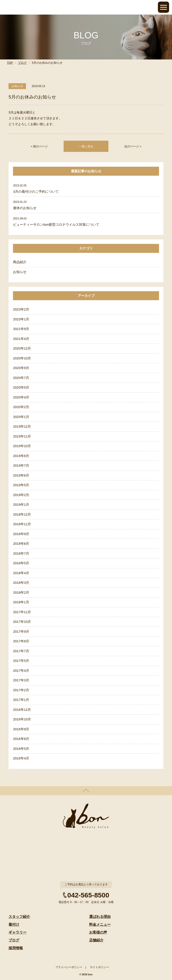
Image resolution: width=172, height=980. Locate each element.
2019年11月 (22, 436)
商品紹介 (20, 262)
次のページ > (133, 146)
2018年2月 (21, 592)
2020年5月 (21, 387)
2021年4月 (21, 339)
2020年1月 (21, 417)
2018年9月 (21, 534)
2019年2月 (21, 495)
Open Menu (163, 7)
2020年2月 (21, 407)
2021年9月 (21, 329)
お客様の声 (98, 932)
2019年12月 (22, 426)
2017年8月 (21, 641)
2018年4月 (21, 573)
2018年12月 (22, 514)
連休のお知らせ (25, 208)
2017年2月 (21, 690)
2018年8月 (21, 544)
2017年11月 (22, 612)
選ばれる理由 (100, 917)
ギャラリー (17, 932)
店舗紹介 (96, 940)
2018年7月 (21, 553)
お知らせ (20, 272)
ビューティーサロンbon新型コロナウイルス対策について (56, 224)
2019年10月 (22, 446)
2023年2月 (21, 309)
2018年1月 (21, 602)
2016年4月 (21, 758)
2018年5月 (21, 563)
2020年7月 (21, 378)
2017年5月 (21, 661)
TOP (10, 63)
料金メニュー (100, 924)
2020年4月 (21, 397)
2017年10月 (22, 622)
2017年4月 (21, 670)
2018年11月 (22, 524)
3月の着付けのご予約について (36, 191)
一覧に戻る (86, 146)
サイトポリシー (99, 967)
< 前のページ (39, 146)
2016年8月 (21, 739)
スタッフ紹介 (19, 917)
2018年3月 (21, 583)
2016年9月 (21, 729)
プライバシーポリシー (69, 967)
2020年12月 (22, 348)
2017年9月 (21, 631)
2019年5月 (21, 485)
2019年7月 (21, 465)
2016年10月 (22, 719)
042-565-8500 (88, 895)
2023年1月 (21, 319)
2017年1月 (21, 700)
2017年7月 (21, 651)
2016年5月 (21, 749)
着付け (14, 924)
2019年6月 (21, 475)
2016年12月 (22, 710)
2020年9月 (21, 368)
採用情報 (16, 948)
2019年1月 (21, 504)
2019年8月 (21, 456)
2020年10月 (22, 358)
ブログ (22, 63)
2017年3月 (21, 680)
